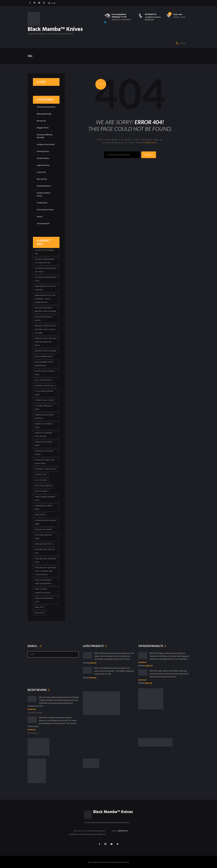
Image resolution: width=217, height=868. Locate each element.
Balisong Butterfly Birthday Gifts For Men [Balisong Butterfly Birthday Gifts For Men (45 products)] (45, 310)
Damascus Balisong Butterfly (44, 136)
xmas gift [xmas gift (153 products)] (39, 607)
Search (149, 155)
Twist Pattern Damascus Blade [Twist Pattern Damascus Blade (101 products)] (43, 591)
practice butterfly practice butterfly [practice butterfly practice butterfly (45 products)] (43, 582)
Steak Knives (42, 203)
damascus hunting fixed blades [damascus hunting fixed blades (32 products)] (44, 435)
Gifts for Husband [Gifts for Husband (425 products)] (43, 486)
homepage (150, 143)
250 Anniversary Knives (46, 107)
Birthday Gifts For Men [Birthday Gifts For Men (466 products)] (45, 351)
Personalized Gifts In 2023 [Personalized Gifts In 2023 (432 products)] (45, 551)
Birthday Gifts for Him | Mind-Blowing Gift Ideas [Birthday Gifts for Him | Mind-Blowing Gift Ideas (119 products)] (46, 342)
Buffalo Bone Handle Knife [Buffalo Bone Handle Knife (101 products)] (45, 373)
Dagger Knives (43, 128)
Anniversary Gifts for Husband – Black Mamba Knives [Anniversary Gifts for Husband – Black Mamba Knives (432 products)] (45, 299)
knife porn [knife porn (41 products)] (40, 515)
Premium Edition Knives (44, 194)
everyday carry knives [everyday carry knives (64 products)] (45, 469)
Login (53, 3)
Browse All (41, 121)
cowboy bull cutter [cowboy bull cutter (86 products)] (44, 400)
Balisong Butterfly (44, 114)
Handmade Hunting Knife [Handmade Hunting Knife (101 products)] (44, 508)
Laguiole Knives (43, 165)
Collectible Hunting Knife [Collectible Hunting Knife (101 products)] (44, 393)
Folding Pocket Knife (46, 145)
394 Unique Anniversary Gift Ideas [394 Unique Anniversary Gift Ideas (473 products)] (46, 270)
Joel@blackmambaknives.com (153, 18)
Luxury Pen (41, 172)
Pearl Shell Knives (44, 186)
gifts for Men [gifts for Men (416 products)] (41, 491)
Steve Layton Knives (45, 210)
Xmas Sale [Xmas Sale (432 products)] (40, 613)
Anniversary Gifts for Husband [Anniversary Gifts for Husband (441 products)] (45, 288)
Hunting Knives (43, 151)
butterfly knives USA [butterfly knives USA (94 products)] (44, 386)
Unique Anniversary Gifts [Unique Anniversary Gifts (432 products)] (44, 600)
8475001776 (151, 14)
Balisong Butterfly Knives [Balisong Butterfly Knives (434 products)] (44, 319)
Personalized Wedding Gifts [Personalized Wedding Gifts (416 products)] (45, 561)
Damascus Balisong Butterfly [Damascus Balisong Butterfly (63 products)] (44, 417)
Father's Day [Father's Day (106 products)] (41, 475)
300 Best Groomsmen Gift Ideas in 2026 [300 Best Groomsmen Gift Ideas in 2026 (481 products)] (44, 261)
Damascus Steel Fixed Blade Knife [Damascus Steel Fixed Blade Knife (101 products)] (45, 462)
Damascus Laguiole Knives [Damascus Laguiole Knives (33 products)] (44, 453)
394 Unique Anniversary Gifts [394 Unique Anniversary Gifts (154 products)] (46, 279)
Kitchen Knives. (43, 158)
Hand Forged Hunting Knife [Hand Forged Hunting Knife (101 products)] (45, 499)
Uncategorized (43, 224)
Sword (40, 217)
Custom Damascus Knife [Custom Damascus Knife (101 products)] (43, 408)
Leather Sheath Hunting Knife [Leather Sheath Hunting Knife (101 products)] (46, 522)
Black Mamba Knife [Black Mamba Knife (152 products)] (44, 357)
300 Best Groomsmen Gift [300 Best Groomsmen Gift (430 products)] (44, 252)
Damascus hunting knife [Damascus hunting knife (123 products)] (44, 444)
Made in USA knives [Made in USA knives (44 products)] (44, 530)
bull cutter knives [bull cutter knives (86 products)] (43, 380)
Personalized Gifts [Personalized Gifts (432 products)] (44, 544)
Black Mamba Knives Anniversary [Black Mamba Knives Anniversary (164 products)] (44, 364)
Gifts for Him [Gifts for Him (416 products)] (41, 480)
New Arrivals (42, 179)
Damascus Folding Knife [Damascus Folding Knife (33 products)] (44, 426)
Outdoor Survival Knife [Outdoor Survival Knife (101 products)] (43, 537)
